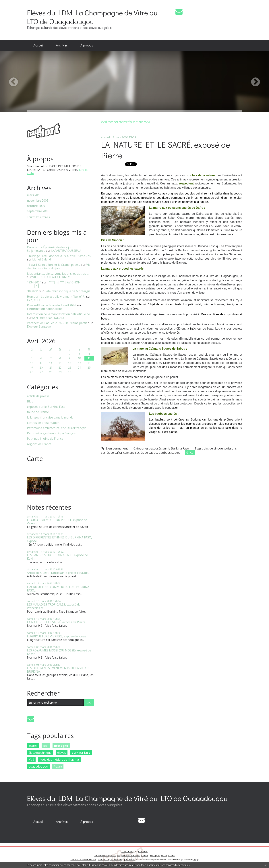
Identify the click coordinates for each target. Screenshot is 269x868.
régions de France (39, 444)
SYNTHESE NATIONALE (48, 318)
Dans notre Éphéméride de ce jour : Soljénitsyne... (51, 249)
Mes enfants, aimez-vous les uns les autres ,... (58, 274)
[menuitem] (38, 45)
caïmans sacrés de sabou (140, 453)
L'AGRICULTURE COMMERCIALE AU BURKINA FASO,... (58, 589)
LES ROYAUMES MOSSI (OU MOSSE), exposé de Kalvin (59, 652)
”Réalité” (33, 291)
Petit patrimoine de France (45, 439)
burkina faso (81, 753)
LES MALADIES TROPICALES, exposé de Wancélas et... (54, 606)
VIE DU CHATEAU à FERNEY (51, 277)
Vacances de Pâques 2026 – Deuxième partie (57, 323)
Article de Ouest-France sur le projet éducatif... (58, 573)
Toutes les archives (38, 217)
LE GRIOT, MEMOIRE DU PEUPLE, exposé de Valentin (57, 522)
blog (196, 860)
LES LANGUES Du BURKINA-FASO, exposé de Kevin (57, 557)
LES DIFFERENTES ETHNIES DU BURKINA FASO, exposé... (59, 539)
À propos (87, 45)
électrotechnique (40, 753)
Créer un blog (128, 852)
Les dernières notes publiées (135, 856)
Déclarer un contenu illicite (83, 860)
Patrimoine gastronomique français (51, 433)
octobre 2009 (36, 206)
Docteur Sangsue (39, 326)
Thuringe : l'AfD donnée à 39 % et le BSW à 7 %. (59, 256)
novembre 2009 (38, 201)
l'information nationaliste (44, 309)
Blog (30, 401)
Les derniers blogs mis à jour (107, 856)
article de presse (38, 396)
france (58, 766)
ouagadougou (38, 766)
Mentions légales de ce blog (110, 860)
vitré (31, 760)
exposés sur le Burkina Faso (46, 407)
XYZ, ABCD (34, 300)
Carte (35, 459)
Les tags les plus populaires (162, 856)
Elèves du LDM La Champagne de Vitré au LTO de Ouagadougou (92, 17)
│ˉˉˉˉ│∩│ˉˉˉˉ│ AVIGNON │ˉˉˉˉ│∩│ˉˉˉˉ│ (54, 284)
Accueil (38, 45)
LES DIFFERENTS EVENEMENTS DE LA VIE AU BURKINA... (58, 670)
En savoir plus (182, 865)
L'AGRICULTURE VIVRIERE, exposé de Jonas (57, 636)
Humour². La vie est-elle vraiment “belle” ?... (56, 297)
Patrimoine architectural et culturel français (57, 428)
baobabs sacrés (169, 453)
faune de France (38, 412)
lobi (46, 746)
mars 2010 (34, 195)
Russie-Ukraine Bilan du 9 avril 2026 (52, 305)
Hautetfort (143, 852)
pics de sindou (213, 448)
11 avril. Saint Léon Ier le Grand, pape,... (54, 265)
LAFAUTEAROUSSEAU (66, 251)
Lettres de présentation (43, 423)
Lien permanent (114, 448)
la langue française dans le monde (50, 418)
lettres (33, 746)
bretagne (61, 746)
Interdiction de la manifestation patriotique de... (59, 314)
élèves (62, 753)
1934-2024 (34, 282)
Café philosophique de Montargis (67, 291)
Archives (62, 45)
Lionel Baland (42, 259)
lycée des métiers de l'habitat (59, 760)
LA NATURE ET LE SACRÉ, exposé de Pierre (56, 622)
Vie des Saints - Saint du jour (59, 266)
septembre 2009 (38, 211)
